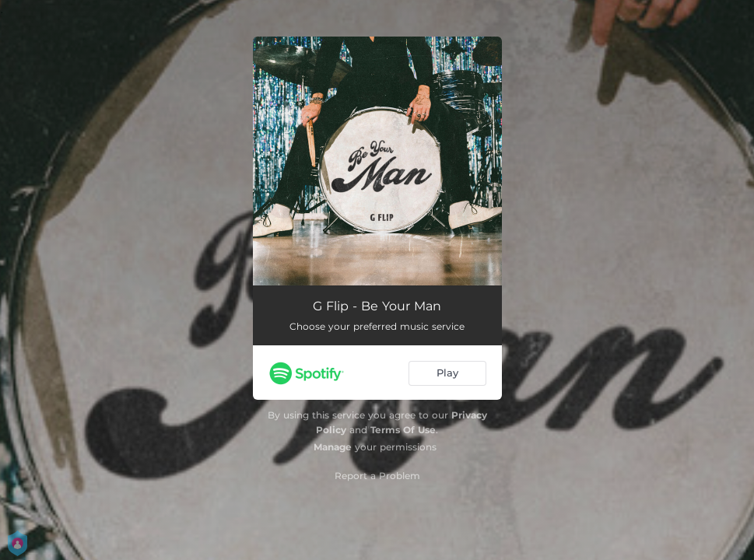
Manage (333, 447)
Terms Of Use (403, 430)
